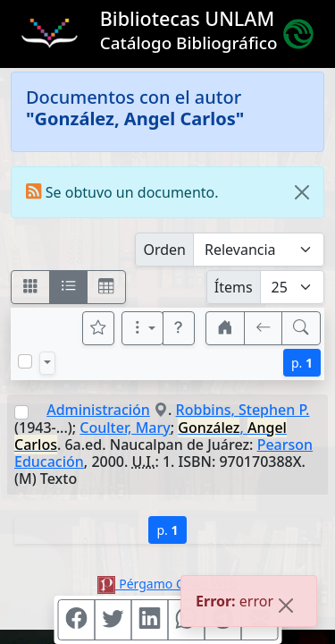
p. (302, 363)
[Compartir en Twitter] (113, 620)
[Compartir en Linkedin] (149, 620)
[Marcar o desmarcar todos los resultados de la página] (25, 361)
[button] (179, 328)
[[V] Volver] (264, 328)
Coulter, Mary (125, 428)
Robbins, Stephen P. (243, 410)
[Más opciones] (143, 328)
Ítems (234, 287)
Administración (98, 410)
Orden (164, 250)
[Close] (302, 192)
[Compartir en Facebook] (76, 620)
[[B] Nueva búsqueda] (301, 328)
